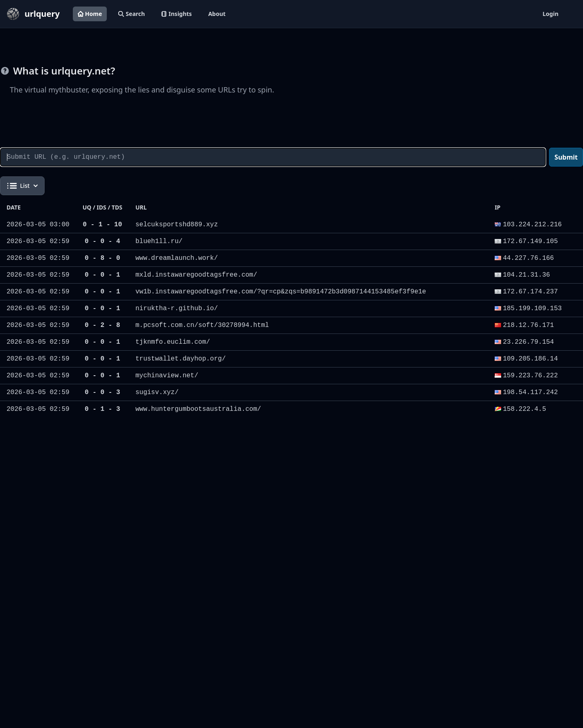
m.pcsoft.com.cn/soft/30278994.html (202, 325)
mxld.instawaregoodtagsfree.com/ (196, 275)
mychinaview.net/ (167, 376)
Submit (566, 157)
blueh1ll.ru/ (159, 241)
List (22, 186)
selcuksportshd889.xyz (177, 225)
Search (132, 14)
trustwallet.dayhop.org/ (181, 359)
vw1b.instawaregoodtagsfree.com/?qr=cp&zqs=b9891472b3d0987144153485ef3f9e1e (281, 292)
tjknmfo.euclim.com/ (173, 342)
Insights (177, 14)
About (217, 14)
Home (90, 14)
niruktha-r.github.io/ (177, 309)
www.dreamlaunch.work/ (177, 258)
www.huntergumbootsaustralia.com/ (198, 409)
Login (550, 14)
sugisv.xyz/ (157, 392)
